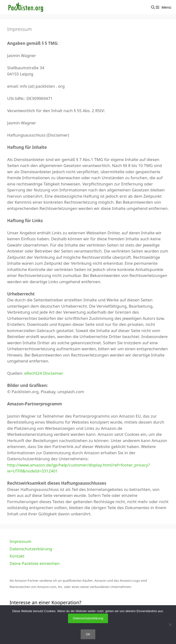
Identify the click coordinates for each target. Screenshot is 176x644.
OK (88, 634)
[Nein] (170, 625)
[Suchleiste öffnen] (153, 7)
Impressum (20, 541)
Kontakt (17, 556)
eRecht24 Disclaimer (44, 373)
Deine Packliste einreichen (35, 563)
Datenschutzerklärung (31, 549)
